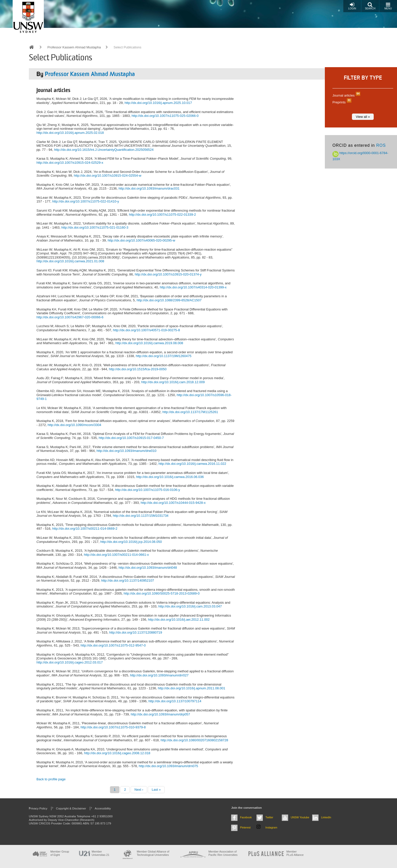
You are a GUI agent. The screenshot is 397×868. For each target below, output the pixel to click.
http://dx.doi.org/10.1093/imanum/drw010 (126, 451)
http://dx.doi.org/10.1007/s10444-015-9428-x (173, 503)
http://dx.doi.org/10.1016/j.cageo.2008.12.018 (117, 753)
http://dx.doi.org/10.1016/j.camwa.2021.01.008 (70, 261)
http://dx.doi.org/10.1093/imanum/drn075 (168, 766)
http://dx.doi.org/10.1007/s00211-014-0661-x (116, 555)
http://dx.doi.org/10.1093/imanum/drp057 (160, 714)
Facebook (246, 817)
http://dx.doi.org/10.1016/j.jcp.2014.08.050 (131, 542)
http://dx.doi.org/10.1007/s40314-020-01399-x (193, 287)
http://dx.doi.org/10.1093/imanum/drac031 (149, 188)
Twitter (269, 817)
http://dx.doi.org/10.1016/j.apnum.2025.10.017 (158, 103)
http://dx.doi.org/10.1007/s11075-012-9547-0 (113, 645)
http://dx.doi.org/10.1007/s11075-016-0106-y (147, 490)
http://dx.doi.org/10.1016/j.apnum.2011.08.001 (191, 688)
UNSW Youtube (300, 817)
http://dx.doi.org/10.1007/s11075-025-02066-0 (165, 116)
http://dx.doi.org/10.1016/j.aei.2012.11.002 (179, 620)
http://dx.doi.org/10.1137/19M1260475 (164, 356)
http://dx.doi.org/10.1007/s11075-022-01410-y (86, 201)
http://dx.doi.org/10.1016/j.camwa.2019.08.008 (149, 343)
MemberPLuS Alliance (295, 853)
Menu (388, 6)
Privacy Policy (38, 808)
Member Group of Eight (60, 853)
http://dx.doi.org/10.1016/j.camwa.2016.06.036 (170, 477)
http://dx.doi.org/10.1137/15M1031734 (141, 516)
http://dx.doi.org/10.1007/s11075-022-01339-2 (162, 215)
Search (370, 6)
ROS (381, 145)
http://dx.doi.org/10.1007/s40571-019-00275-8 (146, 330)
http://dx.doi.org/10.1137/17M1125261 (190, 412)
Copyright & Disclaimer (71, 808)
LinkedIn (326, 817)
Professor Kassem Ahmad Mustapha (74, 47)
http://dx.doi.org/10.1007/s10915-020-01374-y (168, 274)
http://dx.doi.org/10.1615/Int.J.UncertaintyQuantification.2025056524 (104, 150)
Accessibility (103, 808)
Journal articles (346, 95)
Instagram (271, 827)
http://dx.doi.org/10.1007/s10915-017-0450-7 (131, 438)
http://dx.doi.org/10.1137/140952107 (127, 580)
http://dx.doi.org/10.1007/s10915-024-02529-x (70, 163)
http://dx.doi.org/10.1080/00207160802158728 (194, 740)
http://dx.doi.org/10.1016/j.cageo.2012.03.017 (70, 662)
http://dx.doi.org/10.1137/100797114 (175, 701)
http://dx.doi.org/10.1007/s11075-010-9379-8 (113, 727)
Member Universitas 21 (101, 853)
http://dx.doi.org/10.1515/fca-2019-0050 (138, 369)
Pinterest (245, 827)
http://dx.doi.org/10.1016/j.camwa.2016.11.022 (192, 464)
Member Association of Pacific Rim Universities (223, 853)
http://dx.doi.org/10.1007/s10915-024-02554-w (107, 176)
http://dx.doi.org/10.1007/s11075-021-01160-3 (95, 227)
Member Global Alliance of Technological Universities (153, 853)
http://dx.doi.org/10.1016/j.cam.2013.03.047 (190, 606)
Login (352, 6)
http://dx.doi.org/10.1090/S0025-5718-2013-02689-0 (162, 593)
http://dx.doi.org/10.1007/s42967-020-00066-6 (70, 317)
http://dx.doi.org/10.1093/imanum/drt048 (148, 568)
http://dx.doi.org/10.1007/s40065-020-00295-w (141, 240)
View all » (363, 117)
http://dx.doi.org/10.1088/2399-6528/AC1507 (169, 300)
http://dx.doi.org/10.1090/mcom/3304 (74, 425)
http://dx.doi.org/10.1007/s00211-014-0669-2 (85, 529)
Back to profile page (51, 779)
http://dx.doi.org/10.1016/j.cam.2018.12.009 (173, 382)
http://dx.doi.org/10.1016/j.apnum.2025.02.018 (70, 133)
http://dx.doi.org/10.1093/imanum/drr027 (159, 675)
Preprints (341, 102)
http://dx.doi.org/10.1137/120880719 (136, 632)
